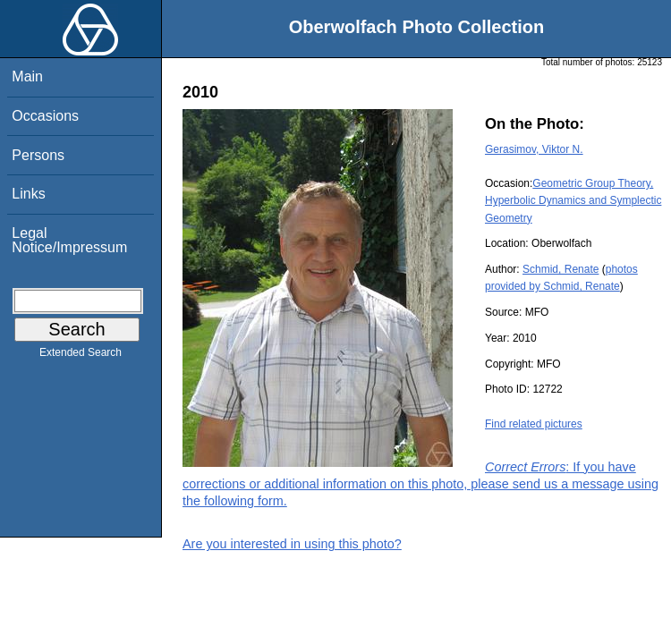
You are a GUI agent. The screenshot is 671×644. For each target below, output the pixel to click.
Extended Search (81, 356)
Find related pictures (534, 424)
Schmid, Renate (561, 269)
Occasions (45, 116)
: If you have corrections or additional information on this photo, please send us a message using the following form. (420, 484)
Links (28, 194)
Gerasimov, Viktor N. (534, 149)
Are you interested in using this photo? (292, 544)
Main (27, 76)
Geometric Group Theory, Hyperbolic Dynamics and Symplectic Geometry (573, 200)
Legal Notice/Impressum (69, 240)
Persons (38, 155)
